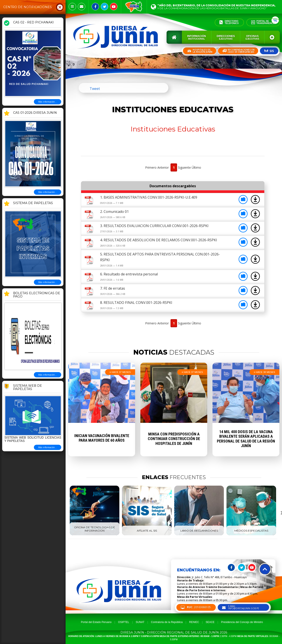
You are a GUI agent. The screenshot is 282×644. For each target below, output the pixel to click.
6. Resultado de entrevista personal (129, 274)
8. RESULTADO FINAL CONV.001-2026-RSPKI (136, 303)
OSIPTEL (124, 622)
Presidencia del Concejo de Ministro (242, 622)
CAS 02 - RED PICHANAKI (33, 23)
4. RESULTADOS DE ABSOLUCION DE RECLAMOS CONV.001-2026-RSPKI (159, 240)
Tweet (95, 89)
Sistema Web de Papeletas (28, 388)
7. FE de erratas (113, 288)
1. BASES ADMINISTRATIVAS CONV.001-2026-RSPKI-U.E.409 (149, 197)
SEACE (210, 622)
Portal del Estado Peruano (96, 622)
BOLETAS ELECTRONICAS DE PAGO (37, 295)
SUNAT (140, 622)
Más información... (48, 102)
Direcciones (226, 37)
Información (197, 37)
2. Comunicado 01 (114, 212)
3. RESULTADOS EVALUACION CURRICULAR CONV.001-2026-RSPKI (154, 226)
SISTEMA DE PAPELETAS (33, 203)
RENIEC (194, 622)
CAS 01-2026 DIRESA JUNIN (35, 113)
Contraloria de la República (167, 622)
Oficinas (252, 37)
